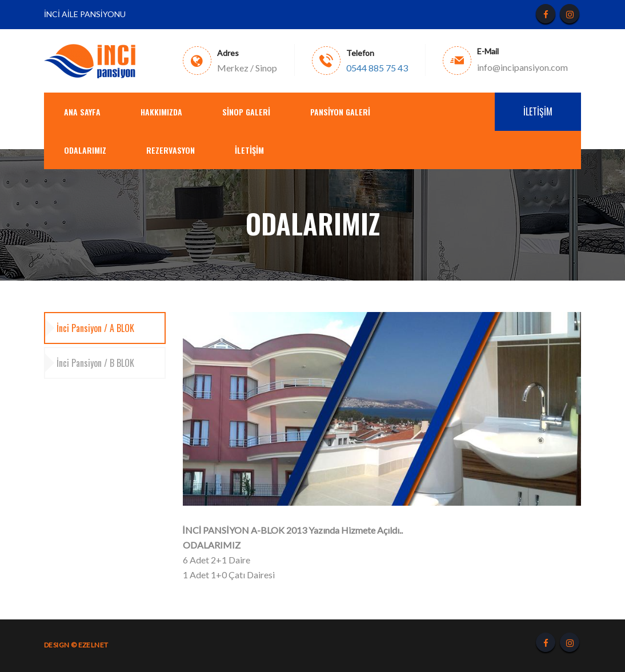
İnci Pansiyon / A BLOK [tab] (95, 328)
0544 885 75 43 (377, 68)
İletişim (249, 150)
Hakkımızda (161, 112)
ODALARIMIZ (85, 150)
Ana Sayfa (82, 112)
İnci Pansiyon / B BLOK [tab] (95, 363)
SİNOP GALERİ (246, 112)
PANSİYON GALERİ (340, 112)
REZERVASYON (171, 150)
